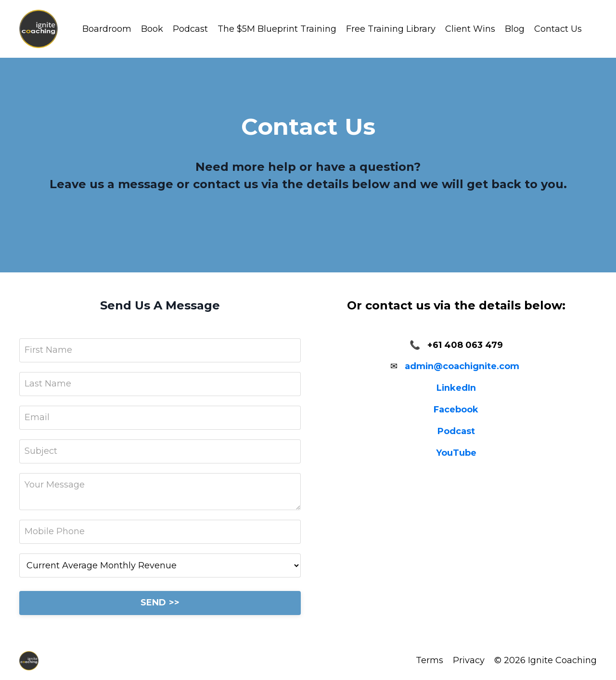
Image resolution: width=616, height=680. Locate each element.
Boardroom (107, 29)
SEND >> (160, 603)
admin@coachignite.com (462, 366)
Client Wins (470, 29)
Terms (430, 660)
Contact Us (558, 29)
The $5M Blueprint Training (277, 29)
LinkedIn (456, 388)
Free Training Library (391, 29)
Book (152, 29)
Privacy (469, 660)
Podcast (190, 29)
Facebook (456, 410)
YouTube (456, 453)
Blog (515, 29)
